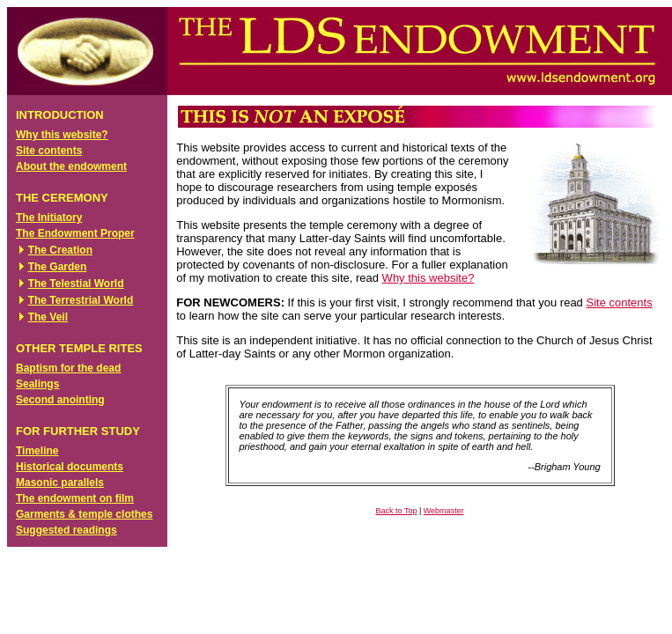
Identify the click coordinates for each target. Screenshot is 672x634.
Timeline (37, 451)
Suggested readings (66, 530)
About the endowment (71, 166)
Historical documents (70, 467)
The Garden (58, 267)
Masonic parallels (60, 483)
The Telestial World (76, 284)
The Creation (60, 250)
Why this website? (62, 135)
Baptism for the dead (68, 368)
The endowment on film (75, 498)
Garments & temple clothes (84, 514)
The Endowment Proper (75, 233)
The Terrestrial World (81, 300)
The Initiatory (49, 217)
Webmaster (444, 511)
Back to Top (397, 511)
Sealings (37, 384)
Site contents (49, 151)
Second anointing (60, 400)
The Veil (48, 317)
